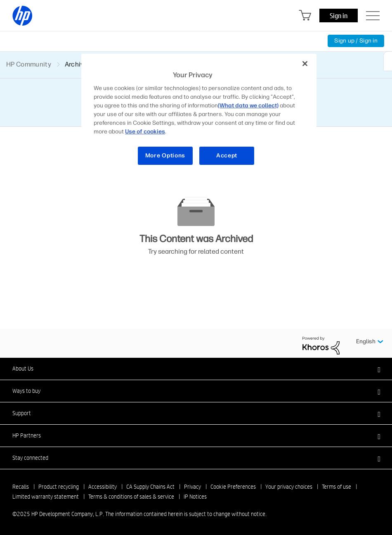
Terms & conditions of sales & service (131, 497)
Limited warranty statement (46, 497)
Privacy (192, 487)
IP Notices (195, 497)
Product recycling (59, 487)
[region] (199, 115)
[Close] (305, 64)
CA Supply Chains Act (150, 487)
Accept (227, 156)
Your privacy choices (289, 487)
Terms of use (337, 487)
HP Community (29, 64)
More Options (165, 156)
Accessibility (103, 487)
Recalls (21, 487)
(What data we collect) (248, 106)
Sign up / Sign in (356, 41)
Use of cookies (145, 132)
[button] (196, 369)
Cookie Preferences (233, 487)
